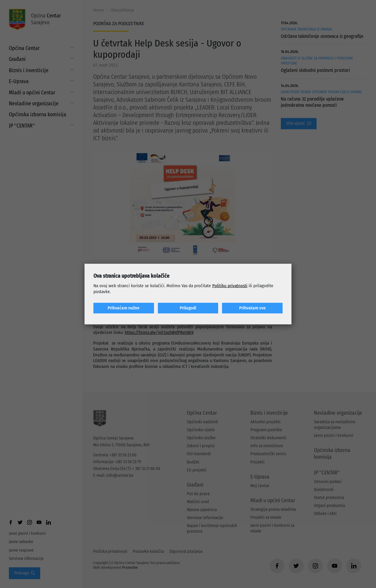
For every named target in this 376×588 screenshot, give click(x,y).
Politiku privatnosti (230, 286)
